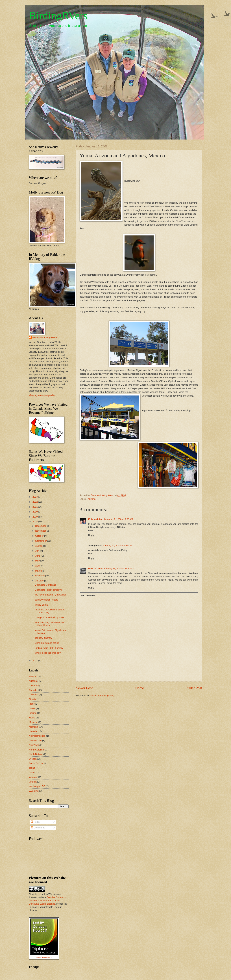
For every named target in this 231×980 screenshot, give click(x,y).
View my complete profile (42, 395)
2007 (35, 661)
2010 (35, 512)
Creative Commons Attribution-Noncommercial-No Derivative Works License (48, 901)
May (38, 561)
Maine (32, 718)
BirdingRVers (58, 15)
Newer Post (84, 688)
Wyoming (34, 791)
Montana (33, 727)
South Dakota (36, 763)
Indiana (33, 713)
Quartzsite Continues (45, 585)
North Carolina (36, 750)
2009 (35, 517)
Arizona (91, 499)
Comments (38, 828)
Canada (33, 690)
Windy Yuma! (42, 605)
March (39, 571)
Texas (32, 768)
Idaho (32, 704)
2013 (35, 497)
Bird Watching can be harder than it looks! (49, 624)
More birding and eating (47, 643)
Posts (35, 822)
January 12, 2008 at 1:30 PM (117, 546)
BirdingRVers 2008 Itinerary (49, 648)
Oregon (33, 759)
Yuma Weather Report (46, 600)
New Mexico (35, 740)
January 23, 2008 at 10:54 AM (119, 569)
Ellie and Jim (95, 519)
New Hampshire (37, 736)
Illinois (32, 708)
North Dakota (36, 754)
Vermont (33, 777)
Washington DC (37, 786)
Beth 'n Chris (95, 569)
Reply (91, 535)
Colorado (34, 695)
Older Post (194, 688)
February (40, 576)
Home (140, 688)
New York (34, 745)
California (34, 686)
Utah (31, 773)
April (38, 566)
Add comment (88, 595)
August (39, 546)
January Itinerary (43, 638)
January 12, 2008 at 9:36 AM (118, 519)
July (38, 551)
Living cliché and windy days (49, 617)
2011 (35, 507)
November (41, 531)
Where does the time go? (48, 653)
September (41, 541)
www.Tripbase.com (44, 957)
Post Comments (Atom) (102, 695)
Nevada (33, 731)
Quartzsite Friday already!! (48, 590)
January (40, 581)
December (41, 526)
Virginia (33, 782)
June (38, 556)
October (40, 536)
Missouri (33, 722)
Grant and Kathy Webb (45, 337)
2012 (35, 502)
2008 (35, 522)
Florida (32, 699)
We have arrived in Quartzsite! (50, 595)
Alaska (32, 676)
